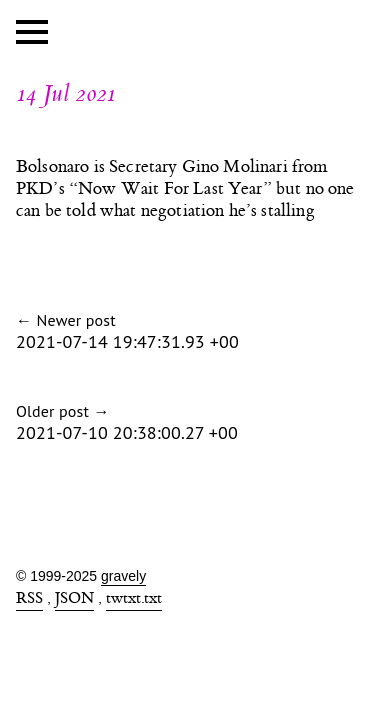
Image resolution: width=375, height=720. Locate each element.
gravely (123, 576)
